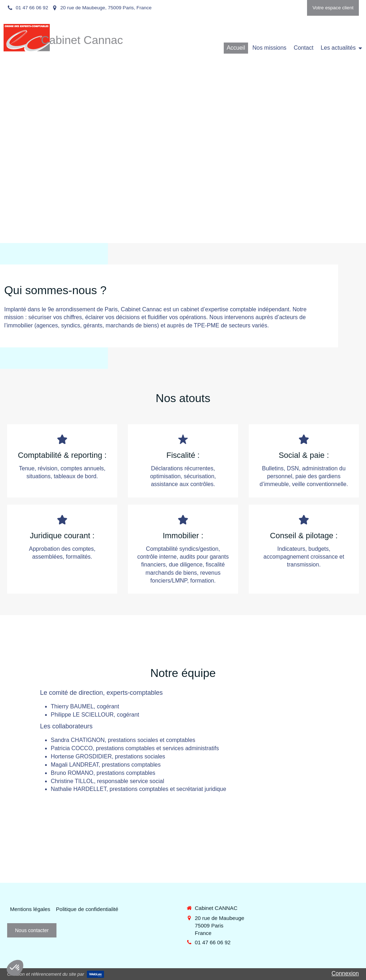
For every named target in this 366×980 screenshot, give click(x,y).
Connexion (345, 973)
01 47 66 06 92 (213, 942)
